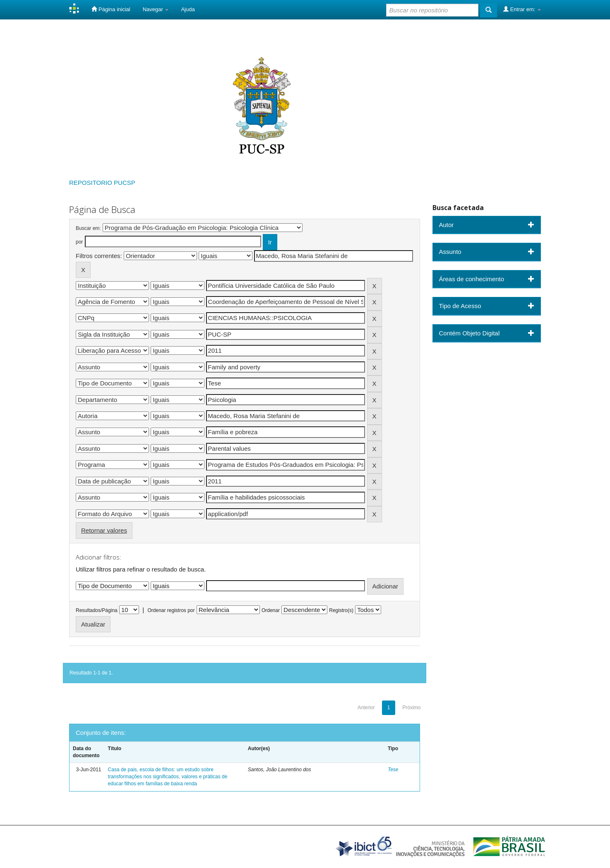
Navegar (156, 9)
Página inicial (111, 9)
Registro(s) (341, 610)
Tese (393, 770)
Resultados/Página (97, 610)
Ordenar (271, 610)
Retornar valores (104, 530)
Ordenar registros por (171, 610)
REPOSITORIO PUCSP (102, 183)
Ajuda (188, 9)
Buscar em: (88, 228)
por (79, 242)
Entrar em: (522, 9)
